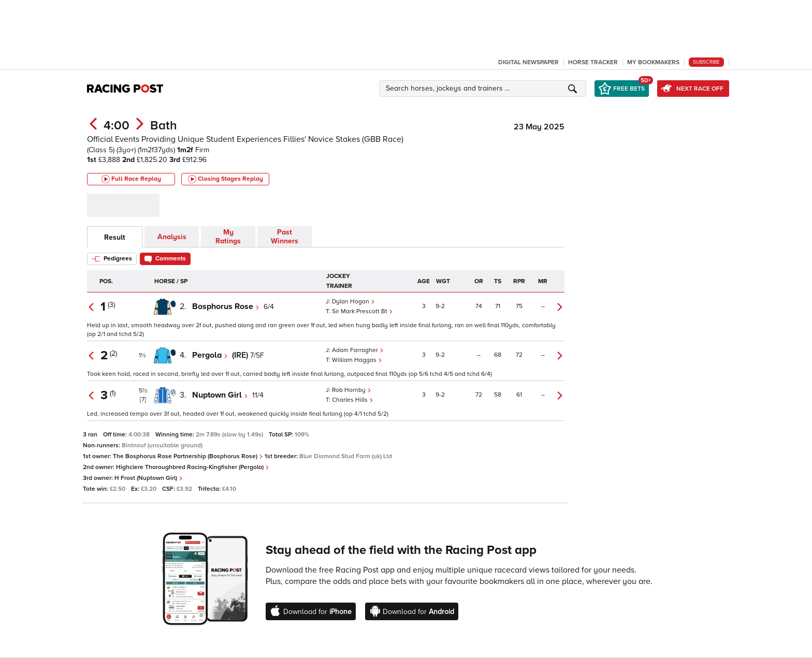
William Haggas (357, 360)
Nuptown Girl (220, 395)
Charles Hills (353, 400)
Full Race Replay (131, 179)
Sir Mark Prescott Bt (363, 311)
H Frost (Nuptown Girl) (149, 478)
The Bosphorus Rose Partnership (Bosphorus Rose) (188, 456)
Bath (164, 126)
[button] (484, 89)
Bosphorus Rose (226, 306)
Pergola (210, 355)
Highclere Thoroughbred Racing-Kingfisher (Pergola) (193, 467)
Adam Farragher (358, 350)
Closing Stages (226, 179)
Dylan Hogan (353, 302)
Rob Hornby (352, 390)
